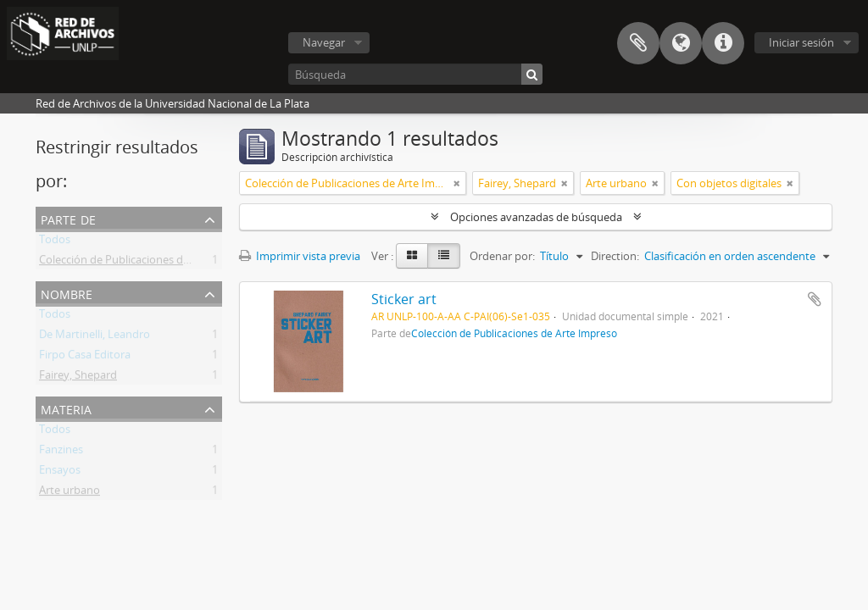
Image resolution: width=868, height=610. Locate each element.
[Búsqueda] (415, 74)
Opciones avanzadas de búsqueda (536, 217)
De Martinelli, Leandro (95, 337)
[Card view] (412, 256)
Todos (55, 242)
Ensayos (60, 473)
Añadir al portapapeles (815, 299)
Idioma (681, 43)
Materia (66, 408)
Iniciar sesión (801, 42)
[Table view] (444, 256)
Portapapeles (638, 43)
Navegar (324, 42)
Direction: (615, 256)
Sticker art (404, 299)
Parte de (68, 218)
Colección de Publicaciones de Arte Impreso (148, 263)
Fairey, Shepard (78, 378)
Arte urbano (70, 493)
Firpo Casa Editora (85, 358)
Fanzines (61, 452)
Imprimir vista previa (300, 256)
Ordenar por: (502, 256)
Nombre (67, 293)
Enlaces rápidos (723, 43)
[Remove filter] (457, 183)
